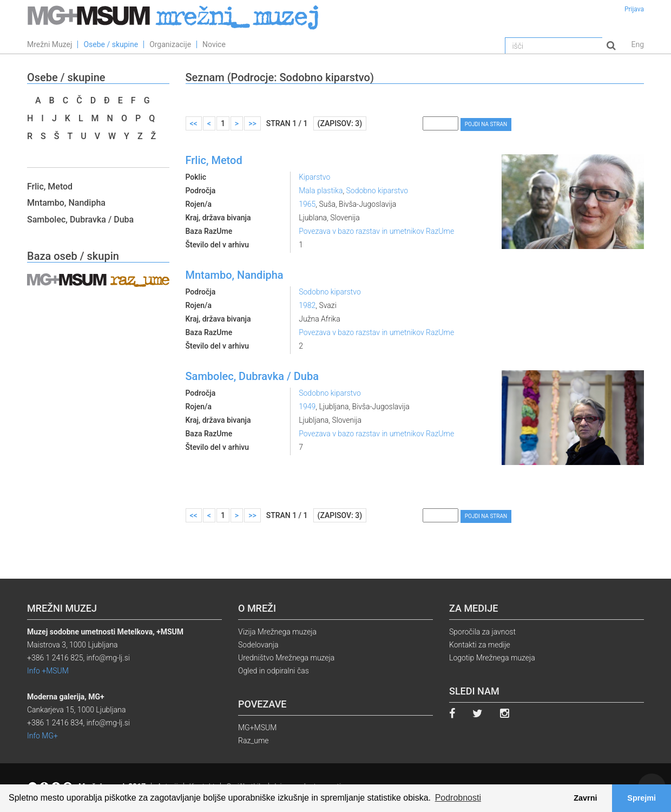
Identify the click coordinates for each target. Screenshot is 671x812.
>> (252, 123)
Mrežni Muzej (50, 44)
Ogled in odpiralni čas (274, 671)
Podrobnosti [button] (458, 798)
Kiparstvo (314, 177)
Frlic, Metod (50, 186)
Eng (637, 44)
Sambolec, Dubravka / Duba (80, 220)
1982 (307, 305)
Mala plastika (321, 191)
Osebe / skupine (111, 44)
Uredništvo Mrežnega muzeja (286, 658)
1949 (307, 407)
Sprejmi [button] (642, 798)
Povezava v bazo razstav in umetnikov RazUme (376, 231)
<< (194, 123)
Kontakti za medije (480, 645)
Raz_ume (254, 741)
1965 (307, 204)
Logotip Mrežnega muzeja (492, 658)
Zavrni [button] (585, 798)
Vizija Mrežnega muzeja (277, 632)
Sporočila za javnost (482, 632)
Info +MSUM (48, 671)
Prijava (634, 9)
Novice (214, 44)
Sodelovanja (258, 645)
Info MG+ (42, 736)
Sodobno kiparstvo (377, 191)
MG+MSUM (257, 728)
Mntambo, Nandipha (66, 203)
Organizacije (170, 44)
